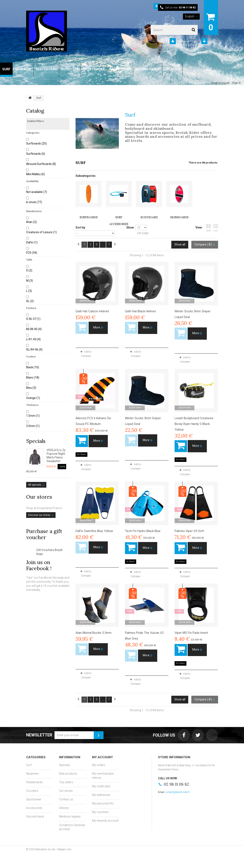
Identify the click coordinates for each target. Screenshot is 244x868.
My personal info (103, 803)
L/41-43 (33, 339)
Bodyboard (149, 217)
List (216, 228)
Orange (33, 398)
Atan (31, 222)
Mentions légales (70, 816)
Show (130, 227)
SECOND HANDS (148, 69)
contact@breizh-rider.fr (178, 792)
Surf (29, 765)
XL (30, 301)
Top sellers (66, 782)
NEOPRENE (23, 69)
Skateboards (34, 782)
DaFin (32, 242)
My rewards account (105, 821)
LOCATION (172, 69)
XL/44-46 (34, 349)
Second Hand (35, 816)
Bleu (31, 388)
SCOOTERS (70, 69)
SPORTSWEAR (94, 69)
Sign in (213, 41)
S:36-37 (33, 319)
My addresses (101, 795)
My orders (99, 765)
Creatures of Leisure (41, 232)
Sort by (80, 227)
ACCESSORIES (120, 69)
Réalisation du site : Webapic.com (53, 849)
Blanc (33, 377)
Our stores (39, 497)
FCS (32, 253)
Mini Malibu (36, 174)
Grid (208, 228)
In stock (34, 202)
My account (103, 757)
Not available (37, 192)
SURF (6, 69)
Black (33, 367)
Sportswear (34, 799)
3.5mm (33, 426)
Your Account (186, 41)
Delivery (64, 808)
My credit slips (101, 786)
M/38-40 (34, 329)
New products (68, 774)
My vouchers (100, 812)
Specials (36, 441)
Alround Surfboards (41, 164)
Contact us (66, 799)
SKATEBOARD (46, 69)
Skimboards (179, 217)
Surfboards (36, 143)
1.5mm (33, 416)
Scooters (32, 791)
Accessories (34, 808)
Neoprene (32, 774)
